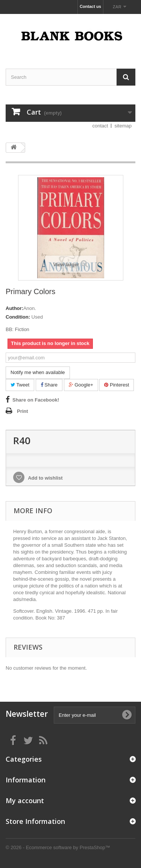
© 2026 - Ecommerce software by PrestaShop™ (58, 847)
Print (23, 411)
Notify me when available (38, 372)
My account (25, 801)
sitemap (123, 126)
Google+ (81, 385)
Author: (14, 308)
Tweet (20, 385)
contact (100, 126)
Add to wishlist (45, 478)
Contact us (90, 6)
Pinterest (117, 385)
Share (49, 385)
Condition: (18, 317)
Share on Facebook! (36, 400)
